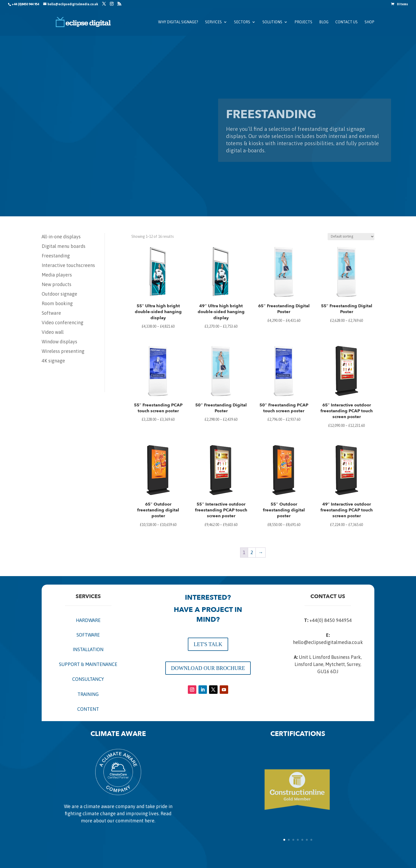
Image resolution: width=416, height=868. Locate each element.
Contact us (346, 22)
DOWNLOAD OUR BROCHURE (208, 668)
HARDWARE (88, 620)
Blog (324, 22)
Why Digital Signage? (178, 22)
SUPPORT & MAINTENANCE (88, 664)
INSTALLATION (88, 649)
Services (213, 22)
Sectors (242, 22)
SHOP (369, 22)
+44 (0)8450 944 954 (25, 4)
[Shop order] (351, 237)
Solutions (272, 22)
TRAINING (88, 694)
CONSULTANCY (88, 679)
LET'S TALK (208, 644)
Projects (303, 22)
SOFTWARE (88, 635)
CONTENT (88, 709)
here (149, 821)
